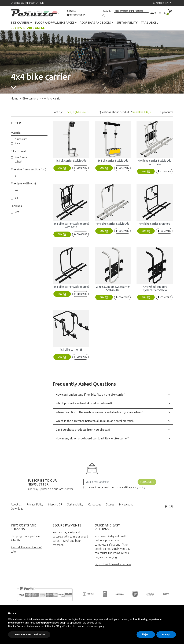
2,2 (16, 190)
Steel (18, 143)
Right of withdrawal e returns (113, 564)
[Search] (131, 11)
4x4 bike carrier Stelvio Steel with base (71, 225)
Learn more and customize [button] (29, 634)
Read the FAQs (141, 112)
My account (126, 504)
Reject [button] (146, 634)
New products (76, 15)
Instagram (171, 507)
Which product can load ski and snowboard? (84, 403)
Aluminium (21, 139)
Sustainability (75, 504)
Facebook (166, 507)
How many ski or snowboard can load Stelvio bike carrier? (92, 438)
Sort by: (58, 112)
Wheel (19, 162)
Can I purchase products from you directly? (83, 430)
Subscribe (147, 482)
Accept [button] (166, 634)
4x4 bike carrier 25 (71, 350)
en (167, 3)
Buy (62, 168)
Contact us (95, 504)
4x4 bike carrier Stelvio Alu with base (155, 162)
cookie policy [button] (94, 623)
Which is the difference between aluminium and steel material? (95, 421)
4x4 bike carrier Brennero (155, 224)
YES (17, 212)
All (16, 198)
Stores (72, 11)
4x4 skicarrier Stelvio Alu (71, 161)
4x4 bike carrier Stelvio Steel (71, 287)
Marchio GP (55, 504)
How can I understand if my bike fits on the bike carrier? (91, 395)
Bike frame (21, 157)
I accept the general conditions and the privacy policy (116, 487)
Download (17, 509)
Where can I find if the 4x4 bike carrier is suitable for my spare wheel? (99, 412)
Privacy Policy (35, 504)
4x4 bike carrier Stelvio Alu (113, 224)
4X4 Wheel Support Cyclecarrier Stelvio (155, 288)
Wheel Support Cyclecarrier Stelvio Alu (113, 288)
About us (16, 504)
